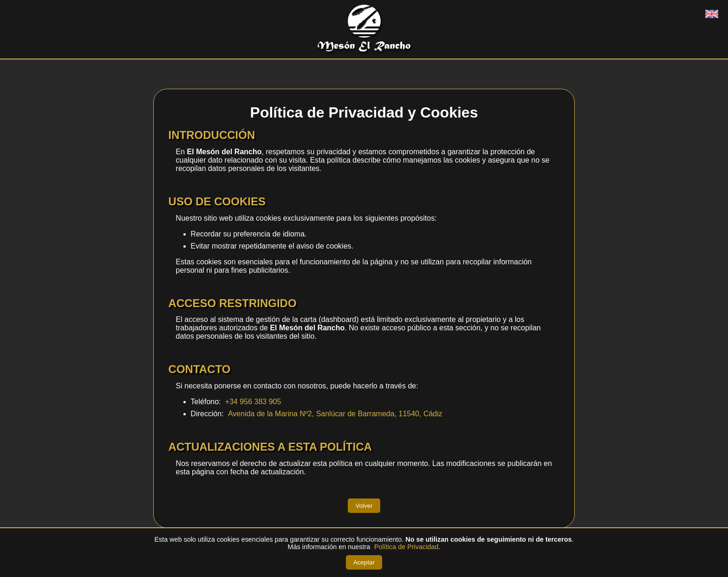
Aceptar (364, 562)
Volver (364, 506)
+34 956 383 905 (253, 402)
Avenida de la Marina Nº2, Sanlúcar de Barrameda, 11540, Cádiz (335, 414)
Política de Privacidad (406, 547)
